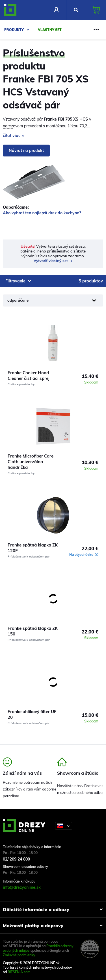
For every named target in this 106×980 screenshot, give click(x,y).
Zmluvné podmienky (19, 955)
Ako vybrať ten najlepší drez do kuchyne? (42, 213)
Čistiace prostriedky (21, 384)
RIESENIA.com (19, 972)
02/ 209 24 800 (16, 859)
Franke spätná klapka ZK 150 (33, 631)
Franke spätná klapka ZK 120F (33, 548)
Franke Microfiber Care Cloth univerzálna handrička (31, 462)
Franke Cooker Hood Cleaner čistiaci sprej (29, 375)
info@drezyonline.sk (22, 887)
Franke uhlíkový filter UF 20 (32, 714)
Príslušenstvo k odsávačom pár (29, 557)
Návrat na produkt (26, 151)
